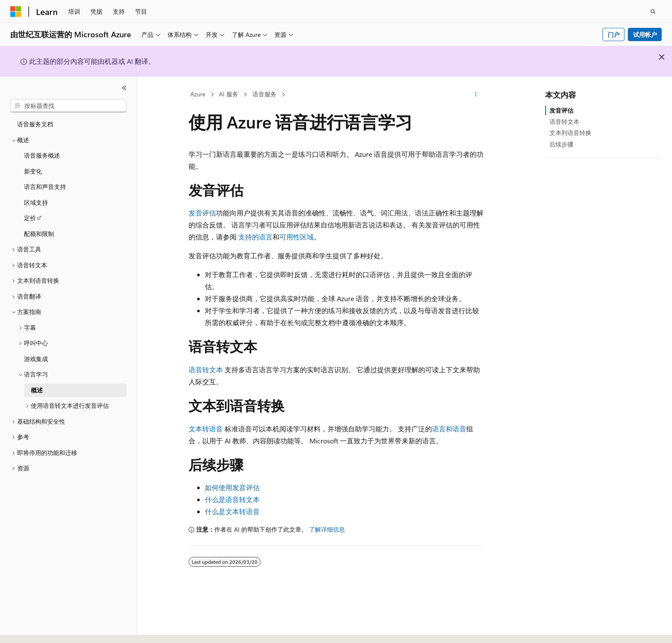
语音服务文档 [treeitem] (35, 124)
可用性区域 (297, 237)
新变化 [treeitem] (33, 171)
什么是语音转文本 (232, 499)
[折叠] (124, 88)
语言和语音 (449, 429)
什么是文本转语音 (232, 511)
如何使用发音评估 (232, 487)
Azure (198, 94)
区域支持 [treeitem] (36, 202)
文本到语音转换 (570, 133)
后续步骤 (561, 144)
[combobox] (68, 106)
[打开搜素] (653, 12)
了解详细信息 (327, 529)
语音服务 (264, 94)
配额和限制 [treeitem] (39, 234)
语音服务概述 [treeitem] (42, 155)
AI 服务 (229, 94)
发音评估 (202, 213)
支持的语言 (255, 237)
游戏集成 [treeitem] (36, 359)
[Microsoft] (16, 12)
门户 (614, 34)
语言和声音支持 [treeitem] (45, 187)
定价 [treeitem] (30, 218)
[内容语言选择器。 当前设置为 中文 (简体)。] (34, 629)
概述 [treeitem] (37, 390)
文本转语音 (206, 429)
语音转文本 (206, 369)
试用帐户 (645, 34)
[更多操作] (476, 95)
